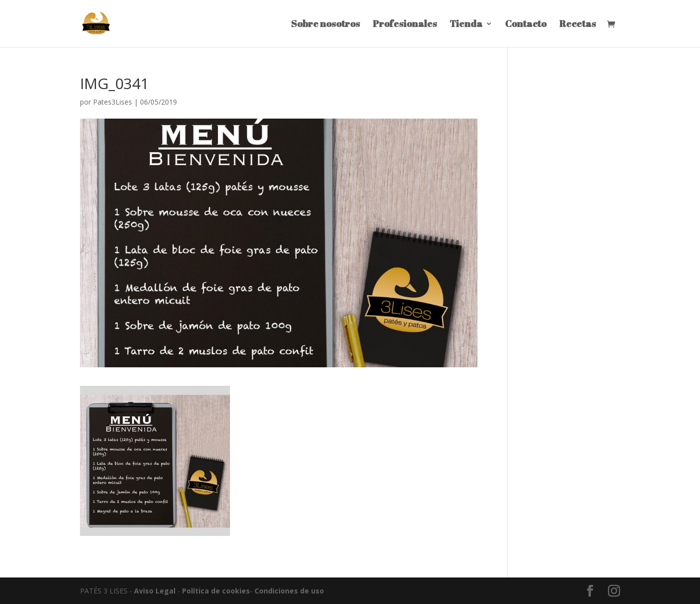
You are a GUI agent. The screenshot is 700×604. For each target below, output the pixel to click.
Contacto (526, 25)
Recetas (577, 25)
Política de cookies (216, 591)
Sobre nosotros (325, 25)
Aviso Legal (155, 591)
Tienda (466, 25)
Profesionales (405, 25)
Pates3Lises (112, 102)
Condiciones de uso (289, 591)
